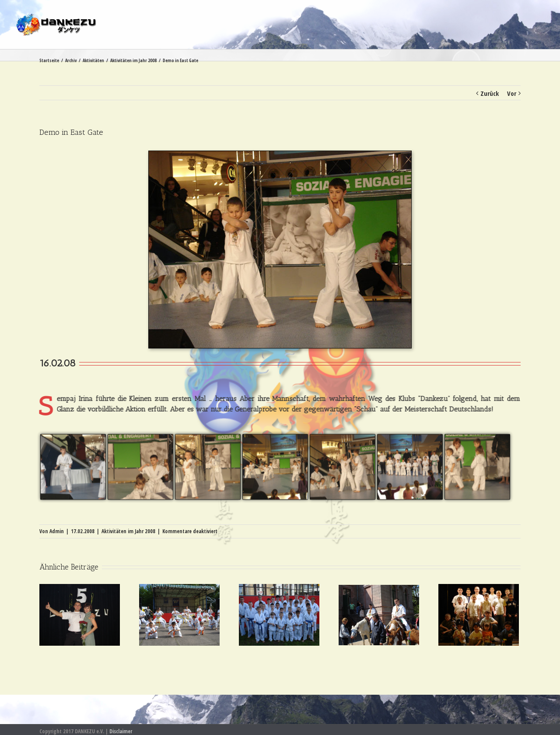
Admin (57, 531)
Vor (512, 93)
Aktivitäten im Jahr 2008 (128, 531)
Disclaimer (121, 731)
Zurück (490, 93)
